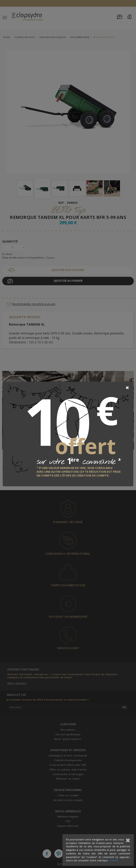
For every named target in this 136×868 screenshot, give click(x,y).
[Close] (127, 388)
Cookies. (113, 860)
